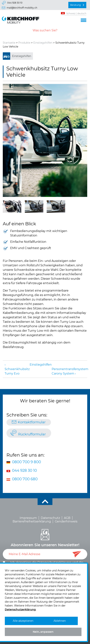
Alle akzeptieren (23, 621)
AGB (67, 518)
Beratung (75, 5)
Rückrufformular (32, 434)
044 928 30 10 (15, 3)
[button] (84, 20)
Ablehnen (60, 621)
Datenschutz (50, 518)
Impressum (28, 518)
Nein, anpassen (43, 632)
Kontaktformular (32, 422)
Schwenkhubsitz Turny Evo (17, 371)
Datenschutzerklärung (20, 609)
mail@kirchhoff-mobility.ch (22, 8)
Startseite (9, 43)
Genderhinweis (66, 521)
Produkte (24, 43)
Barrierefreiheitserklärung (32, 521)
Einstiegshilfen (43, 43)
